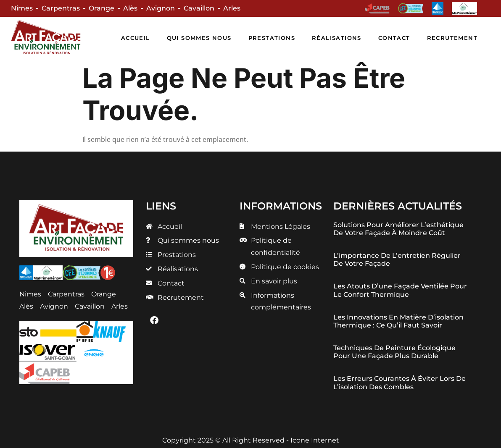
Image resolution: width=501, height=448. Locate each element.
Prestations (272, 38)
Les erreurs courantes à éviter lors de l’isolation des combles (399, 383)
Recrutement (452, 38)
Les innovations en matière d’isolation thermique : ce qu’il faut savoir (398, 321)
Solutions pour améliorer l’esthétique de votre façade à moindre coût (398, 229)
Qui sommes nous (199, 38)
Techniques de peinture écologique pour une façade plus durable (394, 352)
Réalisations (337, 38)
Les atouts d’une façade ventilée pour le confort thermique (400, 290)
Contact (394, 38)
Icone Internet (315, 440)
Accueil (136, 38)
